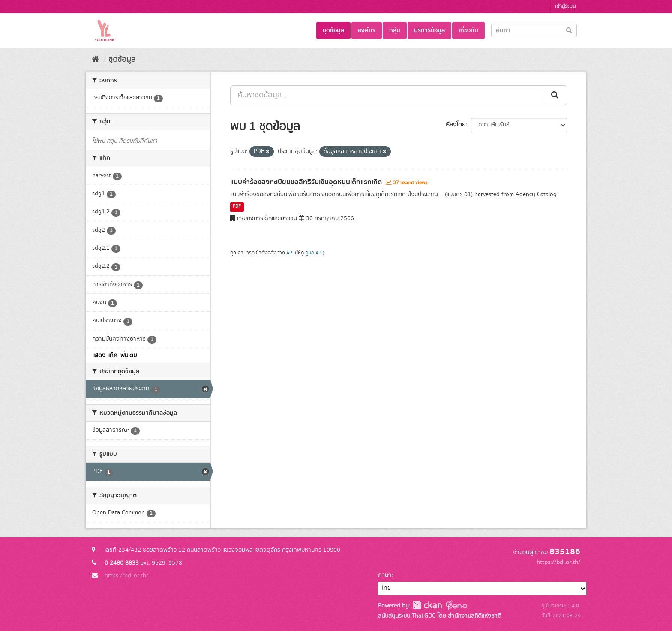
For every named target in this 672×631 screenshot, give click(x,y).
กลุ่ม (395, 30)
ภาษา (385, 575)
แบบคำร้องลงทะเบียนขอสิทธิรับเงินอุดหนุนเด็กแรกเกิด (306, 182)
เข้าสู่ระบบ (565, 7)
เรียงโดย (455, 125)
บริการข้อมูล (429, 30)
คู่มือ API (314, 253)
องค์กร (367, 30)
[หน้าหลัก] (95, 60)
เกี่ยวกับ (468, 30)
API (290, 253)
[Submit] (569, 30)
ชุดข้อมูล (333, 30)
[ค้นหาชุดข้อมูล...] (387, 95)
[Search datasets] (534, 30)
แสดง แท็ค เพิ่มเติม (114, 356)
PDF (237, 207)
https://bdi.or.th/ (126, 576)
